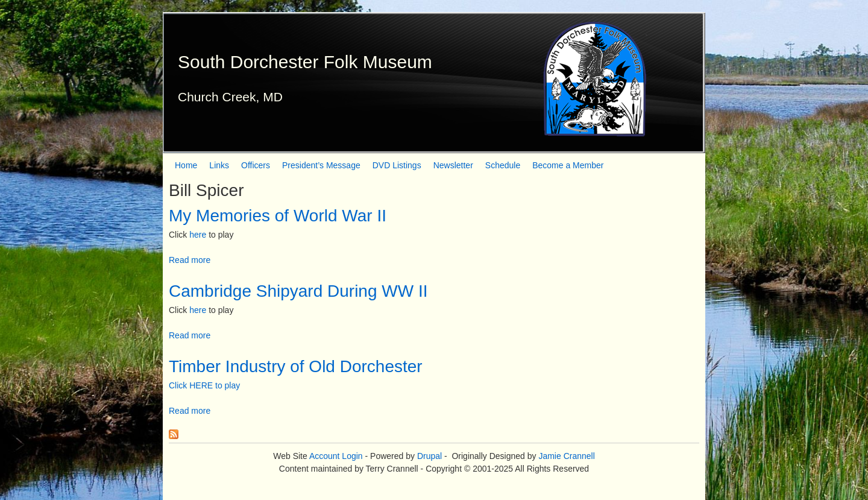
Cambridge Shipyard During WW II (298, 291)
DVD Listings (397, 165)
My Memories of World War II (278, 216)
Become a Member (568, 165)
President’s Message (321, 165)
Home (186, 165)
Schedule (503, 165)
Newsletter (453, 165)
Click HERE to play (204, 385)
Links (219, 165)
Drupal (429, 456)
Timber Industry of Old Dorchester (296, 366)
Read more (190, 260)
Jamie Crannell (566, 456)
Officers (256, 165)
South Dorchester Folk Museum (305, 62)
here (198, 235)
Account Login (336, 456)
